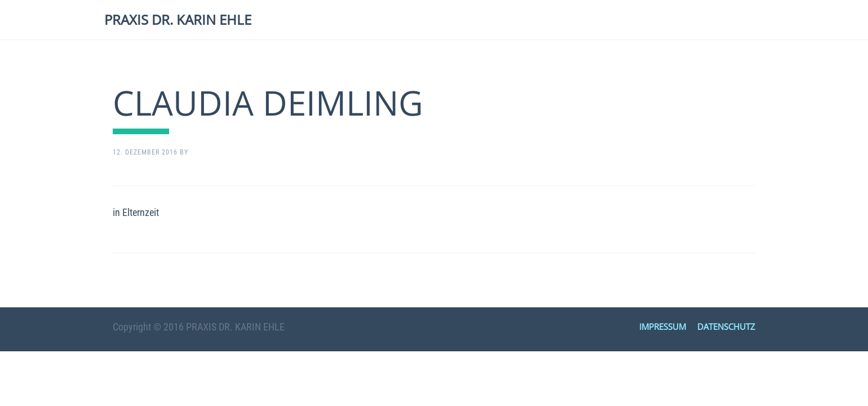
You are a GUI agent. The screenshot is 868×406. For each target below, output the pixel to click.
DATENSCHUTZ (726, 326)
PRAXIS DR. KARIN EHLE (178, 19)
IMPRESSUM (663, 326)
